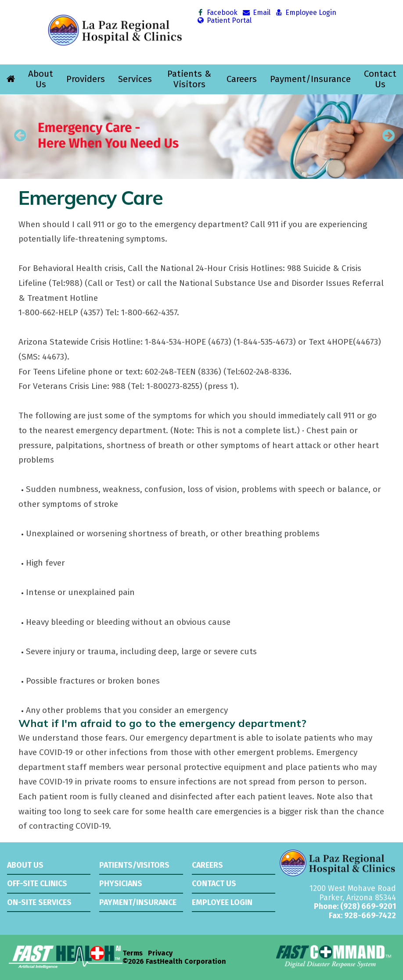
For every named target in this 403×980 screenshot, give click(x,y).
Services (135, 79)
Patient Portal (224, 21)
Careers (242, 79)
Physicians (121, 884)
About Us (41, 79)
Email (256, 13)
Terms (133, 953)
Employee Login (306, 13)
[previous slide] (20, 139)
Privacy (160, 953)
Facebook (217, 13)
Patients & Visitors (189, 79)
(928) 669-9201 (368, 906)
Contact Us (380, 79)
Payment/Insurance (310, 79)
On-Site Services (39, 902)
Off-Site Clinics (37, 884)
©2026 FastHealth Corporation (174, 962)
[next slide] (383, 139)
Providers (86, 79)
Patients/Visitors (134, 865)
